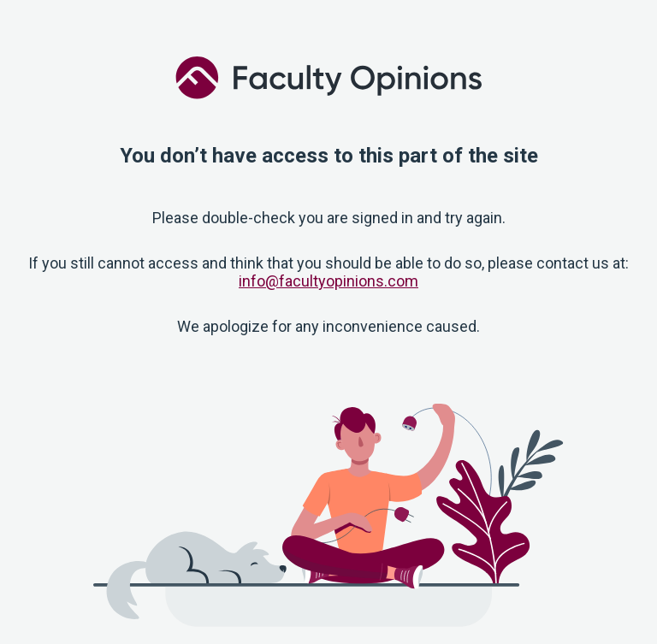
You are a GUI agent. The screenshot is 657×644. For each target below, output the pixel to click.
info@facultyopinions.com (328, 281)
